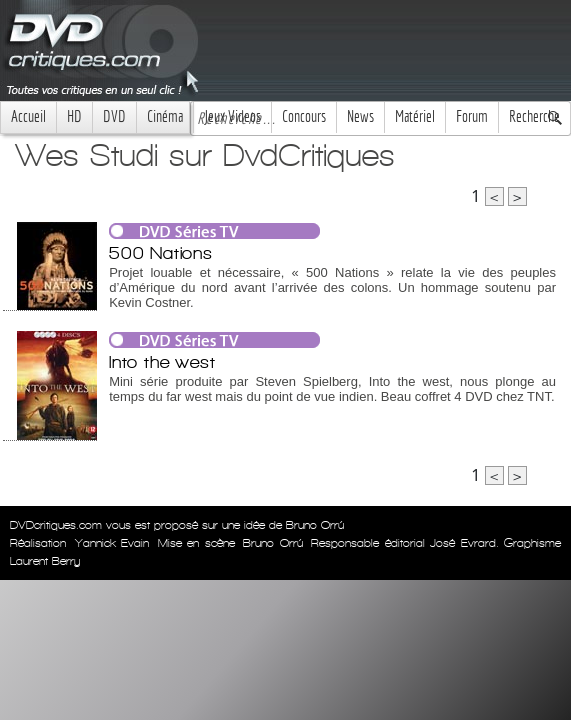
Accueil (28, 116)
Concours (304, 116)
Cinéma (165, 116)
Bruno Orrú (273, 543)
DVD (114, 116)
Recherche (534, 116)
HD (74, 116)
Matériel (415, 116)
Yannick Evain (112, 543)
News (360, 116)
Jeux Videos (232, 116)
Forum (472, 116)
